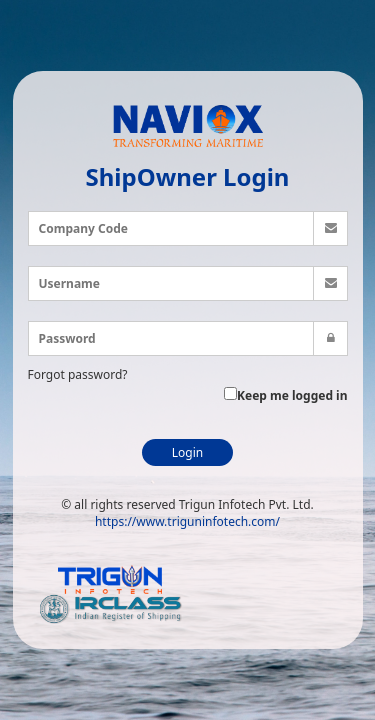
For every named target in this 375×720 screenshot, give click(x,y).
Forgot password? (78, 374)
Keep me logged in (286, 395)
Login (187, 452)
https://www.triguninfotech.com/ (187, 521)
